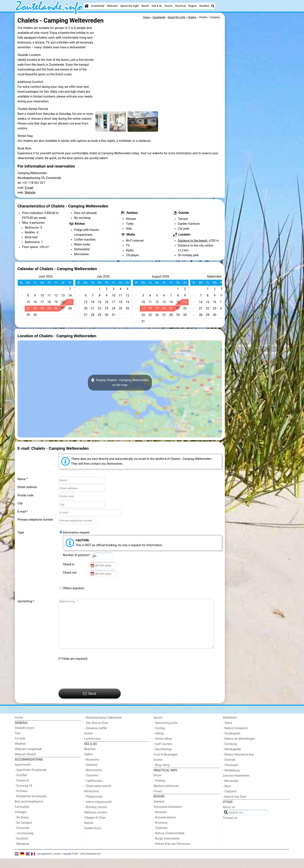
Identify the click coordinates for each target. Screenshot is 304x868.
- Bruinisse (161, 832)
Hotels (89, 743)
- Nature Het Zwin (235, 806)
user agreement (44, 863)
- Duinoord (22, 790)
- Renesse (160, 822)
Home (19, 727)
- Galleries (91, 774)
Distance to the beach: (193, 241)
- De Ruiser (22, 827)
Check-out (71, 573)
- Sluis (227, 796)
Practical (180, 6)
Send (90, 703)
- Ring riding (161, 775)
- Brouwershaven (165, 827)
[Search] (213, 6)
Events (169, 6)
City (20, 503)
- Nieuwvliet (231, 790)
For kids (20, 748)
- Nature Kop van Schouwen (172, 853)
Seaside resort (24, 737)
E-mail (29, 188)
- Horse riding (163, 748)
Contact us (230, 827)
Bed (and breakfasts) (29, 811)
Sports (158, 727)
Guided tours (93, 838)
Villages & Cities (95, 827)
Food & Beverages (166, 764)
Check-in (69, 564)
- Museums (92, 769)
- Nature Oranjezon (235, 738)
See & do (157, 6)
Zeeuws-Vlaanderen (236, 785)
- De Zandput (23, 832)
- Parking (159, 790)
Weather (204, 6)
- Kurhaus (21, 801)
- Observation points (98, 796)
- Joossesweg (24, 843)
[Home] (87, 6)
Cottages (21, 822)
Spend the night (130, 6)
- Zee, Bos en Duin (96, 732)
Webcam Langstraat (28, 759)
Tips (18, 743)
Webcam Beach (25, 764)
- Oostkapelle (232, 743)
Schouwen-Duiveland (168, 816)
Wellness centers (96, 822)
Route (157, 785)
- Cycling (159, 738)
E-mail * (23, 512)
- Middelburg (231, 780)
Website (30, 193)
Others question (74, 588)
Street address (27, 487)
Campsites (22, 816)
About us (229, 817)
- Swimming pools (166, 732)
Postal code (26, 495)
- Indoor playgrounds (98, 811)
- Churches (91, 785)
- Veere (228, 732)
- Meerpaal (22, 853)
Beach (145, 6)
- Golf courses (163, 754)
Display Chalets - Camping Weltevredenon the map (120, 383)
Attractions (92, 801)
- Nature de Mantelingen (239, 748)
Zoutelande (98, 6)
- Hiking (159, 743)
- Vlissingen (231, 775)
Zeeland (159, 811)
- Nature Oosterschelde (169, 843)
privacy (57, 863)
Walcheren (230, 727)
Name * (23, 479)
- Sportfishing (162, 759)
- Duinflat (21, 785)
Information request (76, 533)
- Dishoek (229, 769)
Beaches (90, 759)
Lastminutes (93, 748)
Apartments (23, 774)
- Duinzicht (22, 838)
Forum (158, 801)
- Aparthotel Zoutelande (31, 779)
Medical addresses (166, 796)
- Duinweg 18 (24, 795)
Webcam (112, 6)
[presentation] (91, 684)
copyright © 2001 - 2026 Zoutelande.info (81, 863)
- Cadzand (230, 801)
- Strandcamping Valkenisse (103, 727)
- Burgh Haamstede (166, 848)
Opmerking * (26, 601)
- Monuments (93, 780)
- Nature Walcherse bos (239, 764)
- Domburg (230, 754)
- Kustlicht (22, 848)
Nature (89, 832)
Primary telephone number (35, 520)
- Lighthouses (93, 790)
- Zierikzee (160, 838)
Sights (88, 764)
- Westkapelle (232, 759)
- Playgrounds (93, 806)
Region (192, 6)
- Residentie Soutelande (31, 806)
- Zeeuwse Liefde (96, 738)
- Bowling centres (96, 817)
